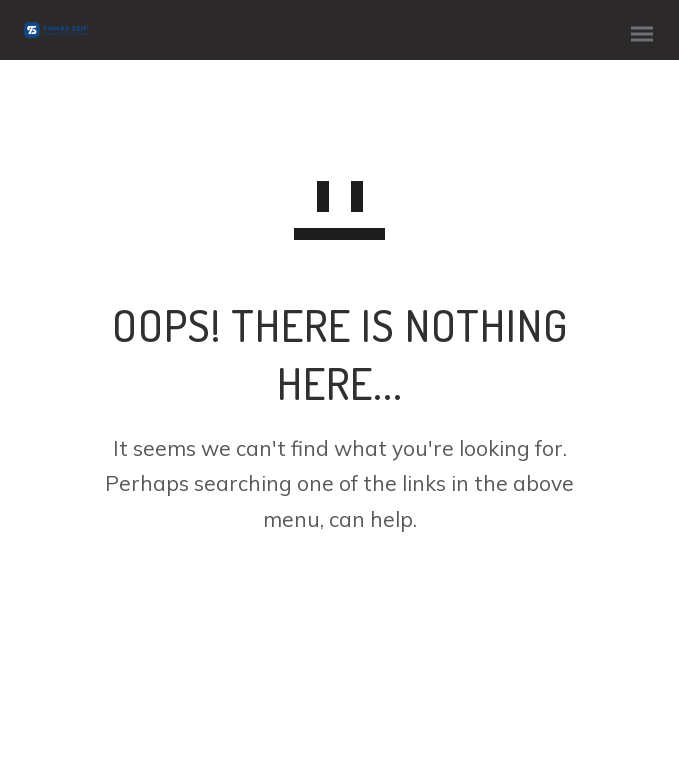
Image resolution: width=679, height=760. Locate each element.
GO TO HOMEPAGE (339, 599)
